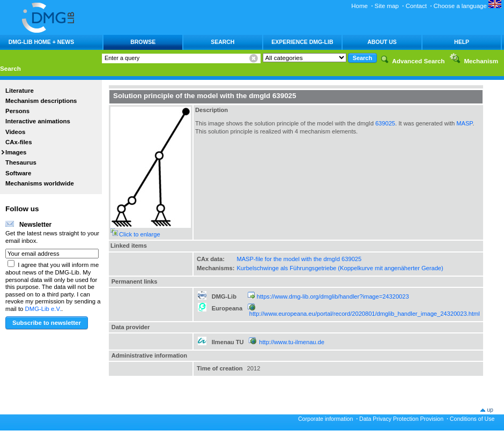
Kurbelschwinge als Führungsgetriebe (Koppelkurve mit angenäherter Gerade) (340, 268)
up (490, 410)
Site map (387, 6)
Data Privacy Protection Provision (401, 419)
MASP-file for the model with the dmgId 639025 (299, 259)
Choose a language (468, 6)
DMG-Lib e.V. (43, 309)
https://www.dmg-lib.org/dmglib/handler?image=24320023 (333, 296)
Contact (416, 6)
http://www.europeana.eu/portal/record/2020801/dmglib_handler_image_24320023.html (365, 314)
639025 (385, 123)
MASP (464, 123)
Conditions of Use (472, 419)
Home (360, 6)
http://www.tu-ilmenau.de (292, 342)
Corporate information (325, 419)
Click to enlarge (140, 234)
